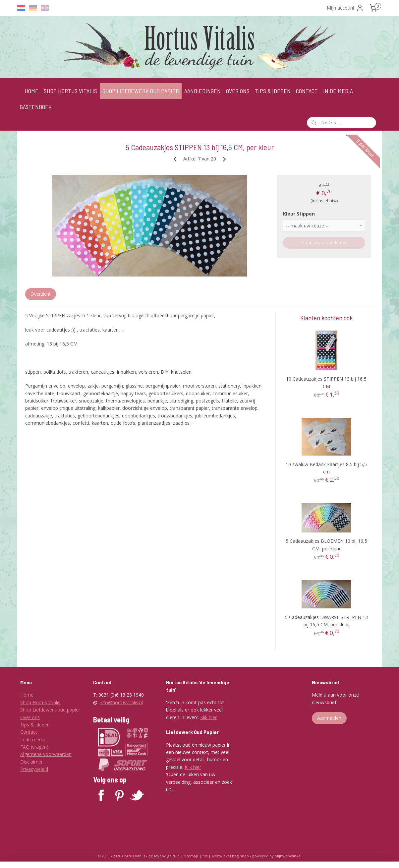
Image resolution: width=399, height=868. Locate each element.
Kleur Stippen (299, 214)
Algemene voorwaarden (46, 754)
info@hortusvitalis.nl (121, 702)
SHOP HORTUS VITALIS (70, 91)
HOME (31, 91)
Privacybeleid (34, 769)
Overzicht (41, 294)
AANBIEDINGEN (202, 91)
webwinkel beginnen (230, 856)
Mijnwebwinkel (288, 856)
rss (205, 856)
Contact (29, 732)
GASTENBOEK (36, 107)
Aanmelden (329, 718)
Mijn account (345, 8)
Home (27, 695)
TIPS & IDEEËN (273, 91)
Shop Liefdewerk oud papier (50, 710)
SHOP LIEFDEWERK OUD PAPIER (141, 91)
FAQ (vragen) (34, 747)
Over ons (30, 717)
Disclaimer (31, 762)
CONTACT (307, 91)
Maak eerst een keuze (324, 243)
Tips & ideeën (35, 725)
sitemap (191, 856)
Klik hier (208, 717)
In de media (33, 740)
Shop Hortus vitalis (40, 702)
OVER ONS (238, 91)
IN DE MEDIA (338, 91)
